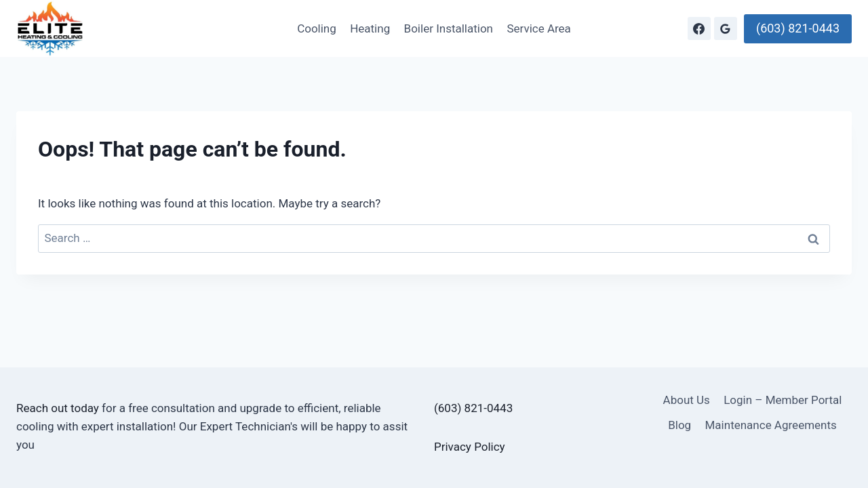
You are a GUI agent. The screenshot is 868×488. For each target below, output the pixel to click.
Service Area (538, 28)
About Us (687, 400)
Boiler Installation (449, 28)
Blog (679, 425)
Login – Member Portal (783, 400)
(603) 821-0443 (798, 28)
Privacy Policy (470, 447)
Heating (370, 28)
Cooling (317, 28)
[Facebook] (699, 28)
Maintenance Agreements (771, 425)
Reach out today (58, 408)
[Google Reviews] (726, 28)
